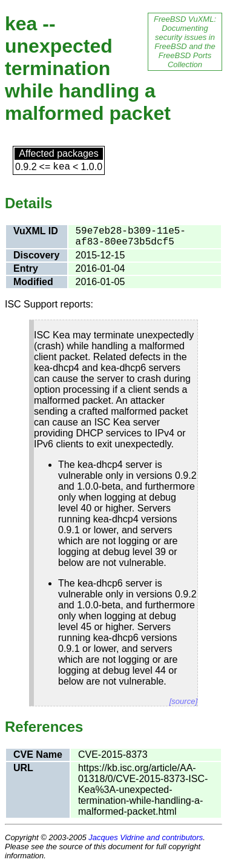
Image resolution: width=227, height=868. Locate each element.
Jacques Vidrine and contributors (146, 837)
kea (61, 167)
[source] (183, 701)
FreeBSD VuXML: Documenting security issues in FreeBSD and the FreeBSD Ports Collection (185, 42)
